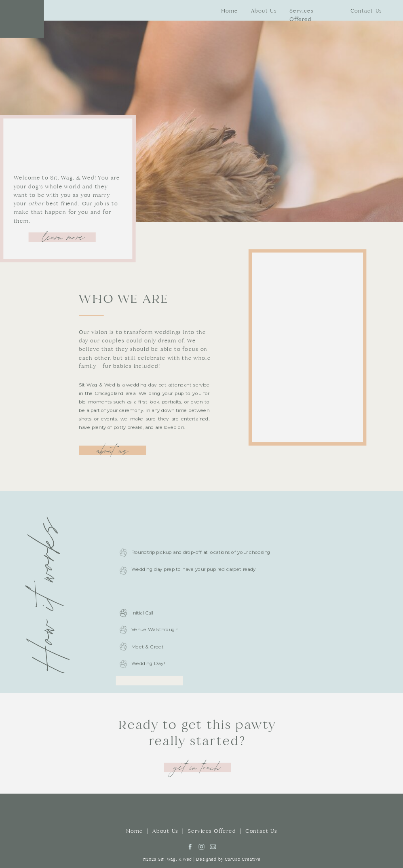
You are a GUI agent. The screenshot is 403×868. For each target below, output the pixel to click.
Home (135, 831)
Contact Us (261, 831)
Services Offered (212, 831)
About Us (165, 831)
